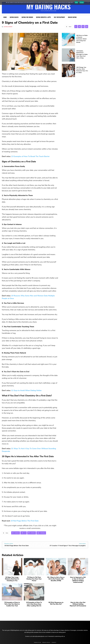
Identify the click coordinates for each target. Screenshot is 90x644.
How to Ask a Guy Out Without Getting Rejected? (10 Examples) (78, 604)
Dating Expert (8, 27)
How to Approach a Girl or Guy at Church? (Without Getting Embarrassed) (78, 580)
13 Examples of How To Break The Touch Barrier (30, 156)
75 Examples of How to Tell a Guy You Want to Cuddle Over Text (12, 604)
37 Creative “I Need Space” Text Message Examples (68, 546)
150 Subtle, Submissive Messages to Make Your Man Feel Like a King (82, 54)
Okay (76, 2)
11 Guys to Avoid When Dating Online (26, 390)
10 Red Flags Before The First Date (25, 521)
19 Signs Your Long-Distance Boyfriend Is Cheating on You (12, 579)
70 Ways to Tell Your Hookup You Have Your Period (34, 579)
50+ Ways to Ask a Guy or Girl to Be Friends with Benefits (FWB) (56, 579)
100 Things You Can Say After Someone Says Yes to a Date (82, 70)
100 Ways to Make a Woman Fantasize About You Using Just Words (82, 39)
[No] (88, 2)
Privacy (82, 2)
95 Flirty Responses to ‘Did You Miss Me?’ (56, 603)
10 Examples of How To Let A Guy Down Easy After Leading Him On (34, 604)
